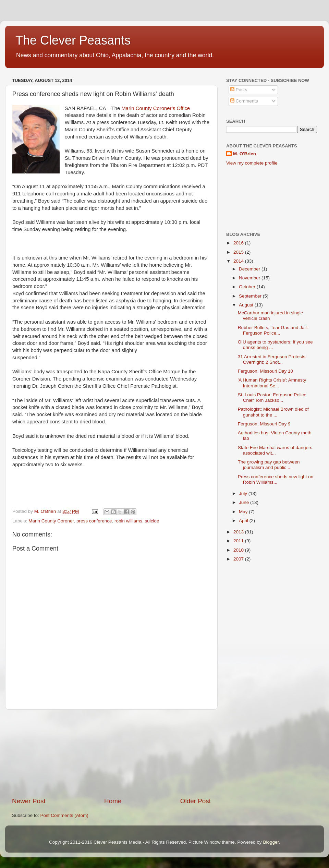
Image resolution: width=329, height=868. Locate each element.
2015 (239, 252)
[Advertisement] (112, 753)
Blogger (271, 842)
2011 (239, 541)
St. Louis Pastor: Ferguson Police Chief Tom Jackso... (272, 397)
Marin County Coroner (51, 521)
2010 (239, 550)
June (245, 502)
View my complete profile (252, 163)
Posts (239, 90)
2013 (239, 532)
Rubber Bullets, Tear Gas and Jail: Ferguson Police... (273, 330)
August (247, 305)
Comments (244, 101)
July (244, 493)
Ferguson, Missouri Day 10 (265, 371)
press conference (94, 521)
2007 (239, 559)
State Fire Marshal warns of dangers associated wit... (275, 450)
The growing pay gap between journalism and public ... (269, 465)
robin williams (128, 521)
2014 (239, 261)
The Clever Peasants (73, 40)
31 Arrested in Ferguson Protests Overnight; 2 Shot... (272, 359)
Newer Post (29, 801)
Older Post (196, 801)
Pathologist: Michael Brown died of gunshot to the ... (273, 412)
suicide (152, 521)
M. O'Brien (245, 154)
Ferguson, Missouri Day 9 (264, 424)
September (251, 296)
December (250, 269)
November (250, 278)
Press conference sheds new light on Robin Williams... (276, 479)
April (244, 521)
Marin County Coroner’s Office (156, 108)
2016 (239, 243)
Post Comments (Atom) (64, 815)
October (248, 287)
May (244, 512)
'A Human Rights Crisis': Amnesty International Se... (272, 383)
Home (113, 801)
